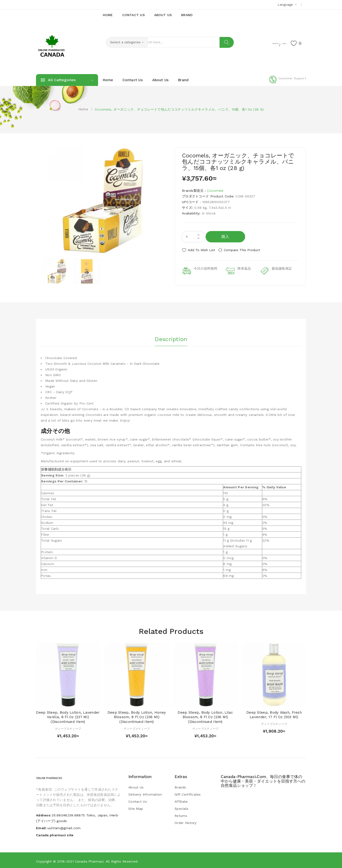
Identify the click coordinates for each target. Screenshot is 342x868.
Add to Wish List (201, 250)
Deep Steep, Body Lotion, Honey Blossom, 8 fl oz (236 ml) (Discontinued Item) (137, 716)
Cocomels (215, 191)
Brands (180, 786)
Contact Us (138, 800)
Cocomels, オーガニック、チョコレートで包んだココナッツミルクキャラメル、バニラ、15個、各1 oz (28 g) (179, 109)
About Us (136, 786)
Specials (181, 807)
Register (259, 43)
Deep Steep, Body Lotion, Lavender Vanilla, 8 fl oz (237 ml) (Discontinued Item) (68, 716)
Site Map (136, 807)
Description (171, 336)
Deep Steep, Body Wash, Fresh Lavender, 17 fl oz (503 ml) (274, 713)
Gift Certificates (188, 793)
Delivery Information (145, 793)
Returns (181, 814)
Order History (186, 821)
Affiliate (181, 800)
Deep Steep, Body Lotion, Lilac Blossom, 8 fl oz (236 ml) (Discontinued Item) (205, 716)
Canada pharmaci (89, 860)
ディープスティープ (68, 727)
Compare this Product (246, 250)
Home (83, 109)
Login (277, 43)
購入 (225, 237)
